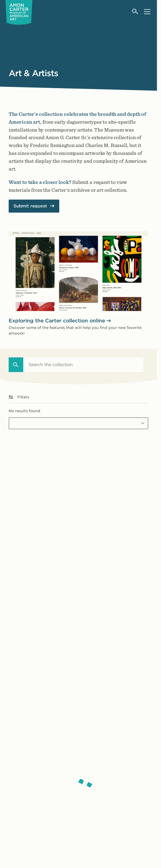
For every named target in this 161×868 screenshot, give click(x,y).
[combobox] (83, 365)
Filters (19, 397)
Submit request (30, 206)
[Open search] (135, 12)
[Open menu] (147, 12)
